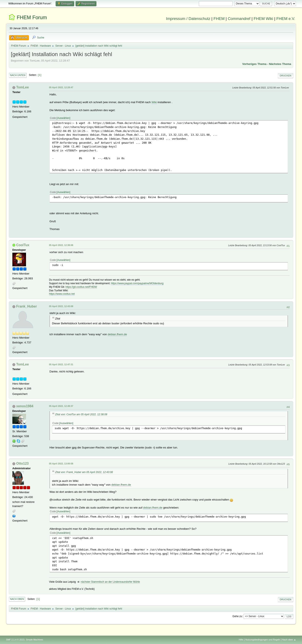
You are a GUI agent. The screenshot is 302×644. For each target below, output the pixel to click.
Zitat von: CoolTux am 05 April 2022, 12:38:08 (81, 414)
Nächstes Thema (280, 64)
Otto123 (22, 463)
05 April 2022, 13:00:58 (61, 464)
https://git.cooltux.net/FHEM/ (81, 287)
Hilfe (241, 640)
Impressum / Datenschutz (188, 19)
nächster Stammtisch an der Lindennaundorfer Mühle (110, 582)
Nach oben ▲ (289, 640)
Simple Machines (34, 640)
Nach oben (17, 599)
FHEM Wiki (263, 19)
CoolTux (23, 245)
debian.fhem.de (117, 334)
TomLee (22, 87)
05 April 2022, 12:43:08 (61, 306)
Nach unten (18, 75)
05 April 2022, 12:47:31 (61, 364)
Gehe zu (237, 616)
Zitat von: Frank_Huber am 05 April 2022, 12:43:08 (84, 472)
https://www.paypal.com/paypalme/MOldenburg (137, 283)
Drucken (286, 76)
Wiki (154, 102)
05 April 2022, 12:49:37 (61, 406)
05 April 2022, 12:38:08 (61, 245)
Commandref (239, 19)
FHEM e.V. (286, 19)
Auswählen (63, 118)
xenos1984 (25, 406)
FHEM (219, 19)
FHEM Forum (32, 17)
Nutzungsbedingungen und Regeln (263, 640)
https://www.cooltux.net (62, 294)
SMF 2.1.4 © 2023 (15, 640)
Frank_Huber (27, 306)
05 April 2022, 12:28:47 (61, 87)
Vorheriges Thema (254, 64)
